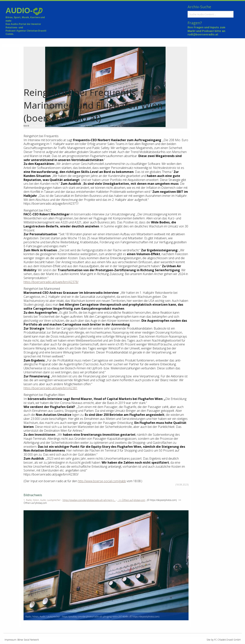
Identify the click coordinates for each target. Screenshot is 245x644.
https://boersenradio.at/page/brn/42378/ (51, 282)
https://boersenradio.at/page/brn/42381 (51, 388)
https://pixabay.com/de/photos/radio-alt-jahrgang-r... (102, 126)
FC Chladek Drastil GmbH (227, 640)
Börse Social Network (28, 640)
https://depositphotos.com (40, 126)
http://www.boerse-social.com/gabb (102, 481)
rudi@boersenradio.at (203, 34)
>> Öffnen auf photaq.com (131, 500)
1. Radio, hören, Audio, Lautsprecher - (43, 500)
